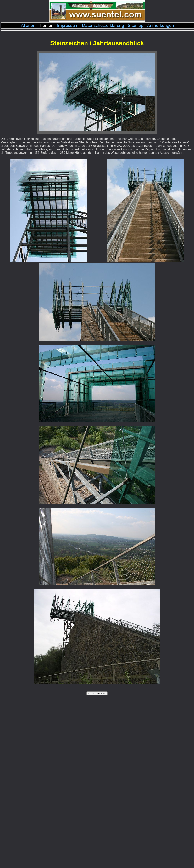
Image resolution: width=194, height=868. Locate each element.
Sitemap (136, 25)
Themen (45, 25)
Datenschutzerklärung (103, 25)
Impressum (68, 25)
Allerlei (28, 25)
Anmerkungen (161, 25)
